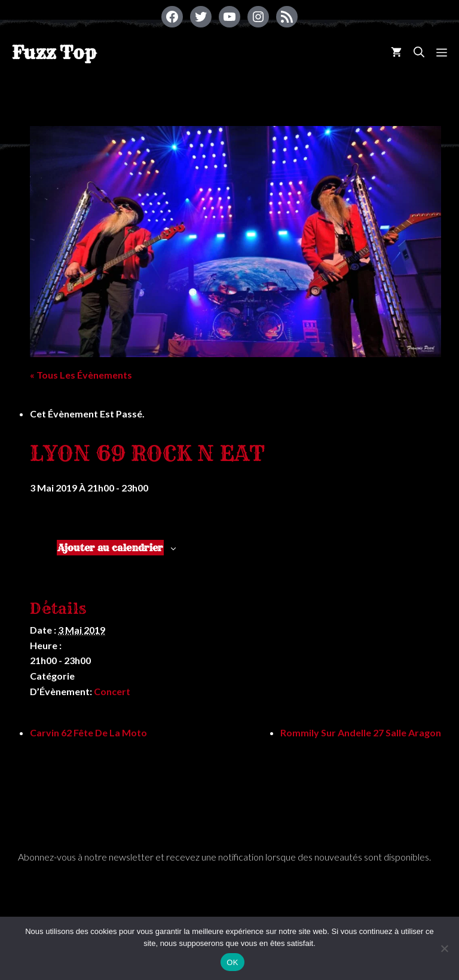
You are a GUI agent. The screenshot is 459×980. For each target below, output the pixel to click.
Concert (112, 691)
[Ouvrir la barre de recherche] (419, 52)
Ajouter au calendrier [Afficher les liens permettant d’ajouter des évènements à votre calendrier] (110, 548)
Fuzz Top (54, 53)
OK (232, 962)
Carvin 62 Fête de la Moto (88, 732)
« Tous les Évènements (81, 375)
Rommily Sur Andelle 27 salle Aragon (361, 732)
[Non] (444, 948)
